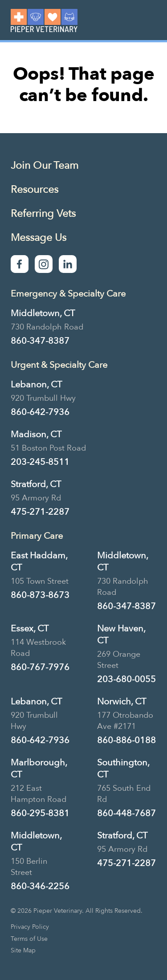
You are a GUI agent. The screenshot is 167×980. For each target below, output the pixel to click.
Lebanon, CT (36, 384)
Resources (35, 189)
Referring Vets (43, 213)
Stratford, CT (36, 484)
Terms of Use (29, 939)
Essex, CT (30, 628)
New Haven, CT (121, 634)
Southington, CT (123, 769)
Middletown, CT (43, 313)
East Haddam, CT (39, 561)
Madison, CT (36, 434)
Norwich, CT (122, 701)
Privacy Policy (30, 927)
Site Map (23, 951)
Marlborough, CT (39, 769)
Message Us (39, 238)
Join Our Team (45, 165)
